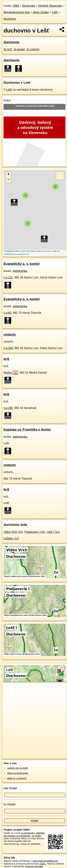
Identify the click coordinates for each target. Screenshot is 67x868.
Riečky (11, 373)
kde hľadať (10, 788)
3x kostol (19, 49)
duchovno (10, 19)
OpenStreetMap (28, 251)
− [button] (8, 180)
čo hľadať (10, 804)
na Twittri (36, 836)
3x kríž (8, 49)
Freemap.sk (47, 251)
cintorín (10, 335)
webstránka (20, 271)
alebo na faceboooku (18, 773)
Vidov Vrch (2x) (13, 532)
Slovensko (29, 6)
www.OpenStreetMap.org (45, 861)
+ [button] (8, 174)
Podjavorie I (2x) (35, 532)
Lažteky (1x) (11, 538)
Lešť (55, 12)
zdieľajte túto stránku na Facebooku (24, 834)
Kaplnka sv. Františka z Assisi (27, 429)
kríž (6, 359)
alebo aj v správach (17, 778)
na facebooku (28, 833)
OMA (16, 6)
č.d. (8, 277)
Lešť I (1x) (53, 532)
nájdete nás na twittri (18, 768)
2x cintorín (33, 49)
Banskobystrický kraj (17, 12)
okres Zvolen (41, 12)
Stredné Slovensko (50, 6)
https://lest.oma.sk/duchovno (17, 254)
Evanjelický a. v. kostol (22, 264)
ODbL (43, 864)
